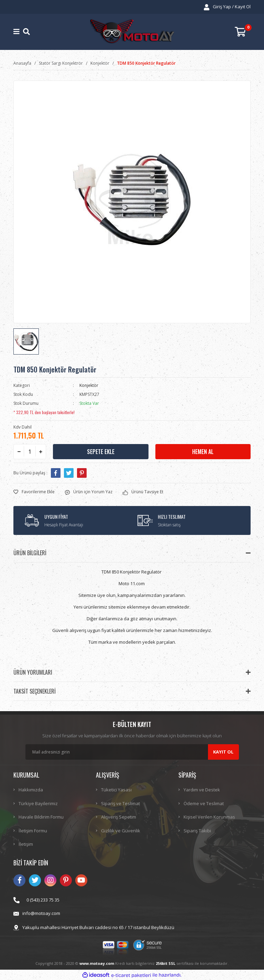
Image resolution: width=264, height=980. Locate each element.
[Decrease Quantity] (19, 452)
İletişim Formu (33, 831)
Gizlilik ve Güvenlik (121, 831)
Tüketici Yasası (116, 790)
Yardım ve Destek (202, 790)
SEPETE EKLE (101, 452)
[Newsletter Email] (132, 752)
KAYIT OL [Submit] (223, 752)
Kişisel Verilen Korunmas (209, 817)
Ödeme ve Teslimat (204, 803)
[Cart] (243, 32)
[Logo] (132, 32)
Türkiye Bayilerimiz (38, 803)
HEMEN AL (203, 452)
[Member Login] (227, 7)
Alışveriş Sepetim (119, 817)
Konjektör (89, 385)
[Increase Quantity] (41, 452)
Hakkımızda (31, 790)
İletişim (26, 844)
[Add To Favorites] (34, 492)
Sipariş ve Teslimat (120, 803)
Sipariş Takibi (197, 831)
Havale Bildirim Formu (41, 817)
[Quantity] (30, 452)
